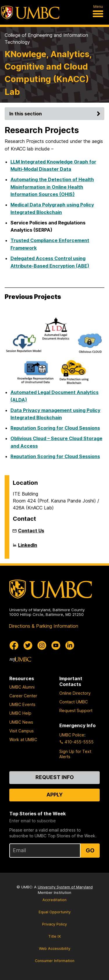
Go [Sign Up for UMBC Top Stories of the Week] (90, 850)
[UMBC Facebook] (14, 645)
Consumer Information (55, 961)
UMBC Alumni (22, 687)
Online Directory (75, 693)
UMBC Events (22, 704)
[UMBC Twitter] (28, 645)
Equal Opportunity (55, 912)
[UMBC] (30, 12)
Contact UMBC (74, 702)
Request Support (76, 710)
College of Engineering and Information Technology (46, 39)
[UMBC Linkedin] (70, 645)
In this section (56, 114)
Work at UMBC (23, 739)
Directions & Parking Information (43, 626)
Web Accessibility (55, 949)
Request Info (55, 777)
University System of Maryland (65, 887)
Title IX (54, 936)
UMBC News (21, 722)
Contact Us (31, 531)
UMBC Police (72, 735)
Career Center (23, 696)
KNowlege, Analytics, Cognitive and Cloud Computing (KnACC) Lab (48, 73)
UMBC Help (20, 713)
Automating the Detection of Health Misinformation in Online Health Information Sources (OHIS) (52, 187)
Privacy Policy (54, 924)
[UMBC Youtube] (56, 645)
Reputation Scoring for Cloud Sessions (55, 428)
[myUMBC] (20, 659)
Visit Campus (22, 731)
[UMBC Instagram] (42, 645)
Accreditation (54, 900)
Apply (55, 795)
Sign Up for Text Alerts (75, 754)
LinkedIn (28, 547)
